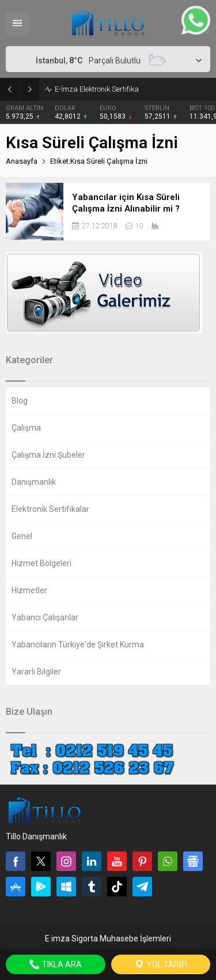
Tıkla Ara (55, 964)
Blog (20, 401)
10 (139, 226)
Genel (22, 536)
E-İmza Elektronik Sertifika (97, 89)
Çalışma (26, 428)
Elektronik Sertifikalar (50, 509)
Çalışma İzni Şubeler (48, 455)
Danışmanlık (34, 482)
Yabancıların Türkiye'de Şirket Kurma (78, 644)
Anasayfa (22, 161)
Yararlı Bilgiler (36, 672)
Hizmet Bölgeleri (41, 563)
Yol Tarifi (161, 964)
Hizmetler (29, 590)
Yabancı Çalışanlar (45, 617)
